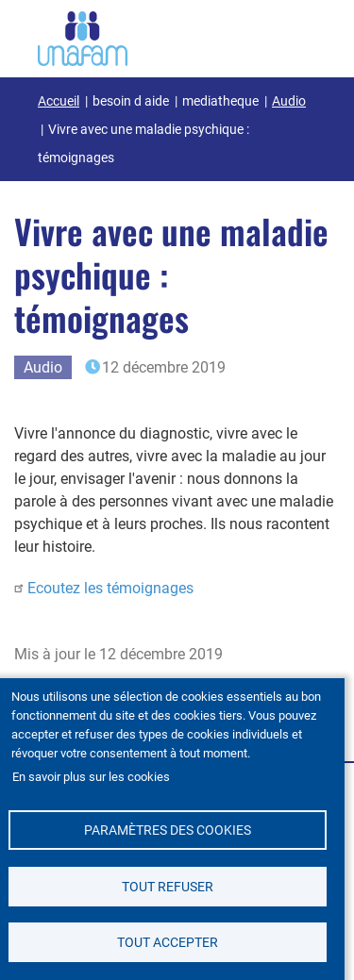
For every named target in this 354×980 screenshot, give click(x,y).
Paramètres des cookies (168, 830)
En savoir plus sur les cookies (91, 777)
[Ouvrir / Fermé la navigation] (293, 35)
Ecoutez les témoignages (110, 588)
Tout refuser (168, 887)
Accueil (59, 101)
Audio (289, 101)
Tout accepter (168, 942)
